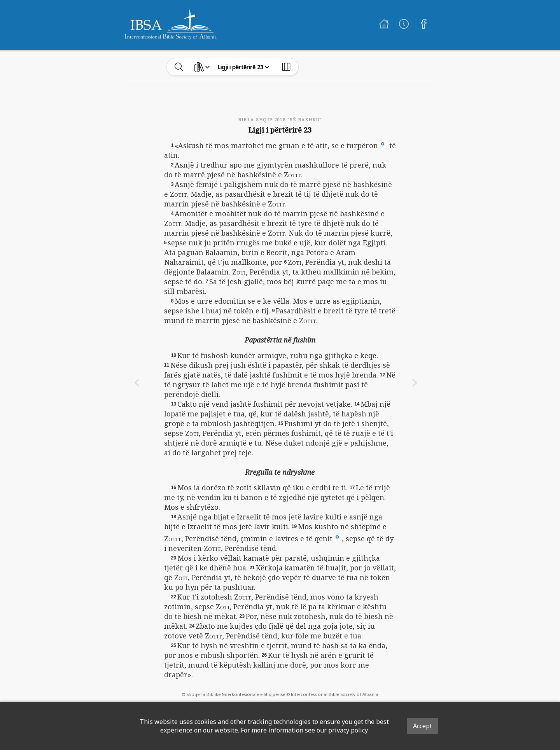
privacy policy (348, 730)
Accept (423, 726)
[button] (383, 143)
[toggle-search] (179, 67)
